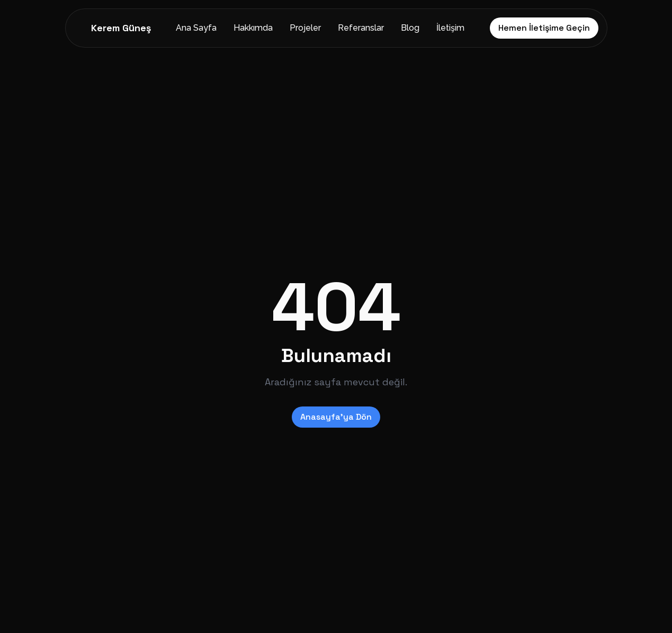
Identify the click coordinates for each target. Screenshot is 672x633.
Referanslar (361, 28)
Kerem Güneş (121, 28)
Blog (410, 28)
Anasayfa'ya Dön (336, 417)
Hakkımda (253, 28)
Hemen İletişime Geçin (544, 28)
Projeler (305, 28)
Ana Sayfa (196, 28)
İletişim (450, 28)
